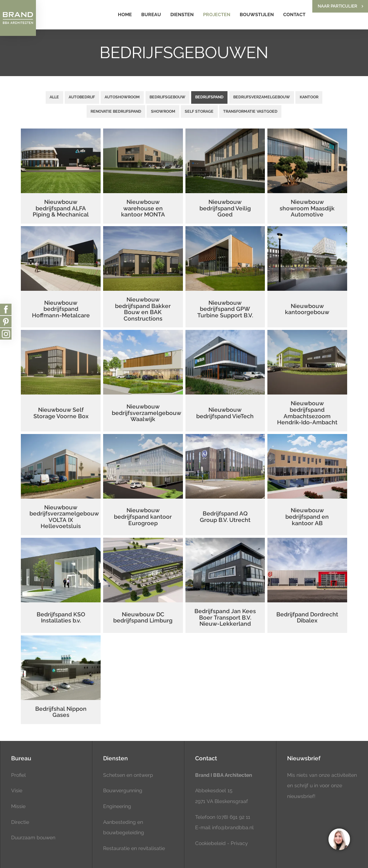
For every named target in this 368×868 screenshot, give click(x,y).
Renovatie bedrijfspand (116, 111)
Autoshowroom (122, 97)
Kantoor (309, 97)
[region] (339, 839)
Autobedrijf (82, 97)
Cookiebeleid (210, 843)
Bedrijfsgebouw (167, 97)
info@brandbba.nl (233, 827)
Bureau (151, 15)
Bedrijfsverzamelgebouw (262, 97)
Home (125, 15)
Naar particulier (337, 6)
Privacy (239, 843)
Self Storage (199, 111)
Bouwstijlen (257, 15)
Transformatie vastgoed (250, 111)
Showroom (163, 111)
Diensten (182, 15)
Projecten (217, 15)
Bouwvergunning (123, 790)
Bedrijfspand (209, 97)
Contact (294, 15)
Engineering (117, 806)
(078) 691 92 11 (233, 817)
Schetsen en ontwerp (128, 775)
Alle (54, 97)
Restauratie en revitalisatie (134, 848)
